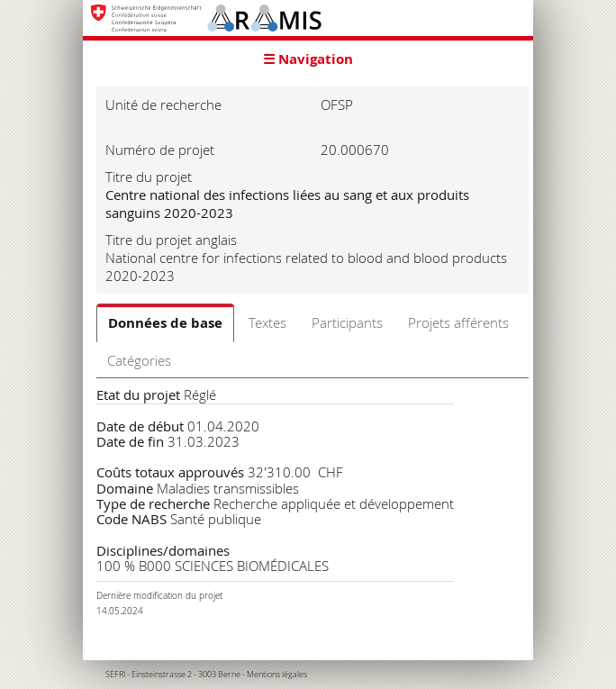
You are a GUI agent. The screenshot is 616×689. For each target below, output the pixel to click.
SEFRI (115, 675)
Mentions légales (277, 675)
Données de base (165, 323)
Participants (347, 322)
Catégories (139, 360)
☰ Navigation (308, 59)
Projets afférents (458, 322)
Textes (267, 322)
